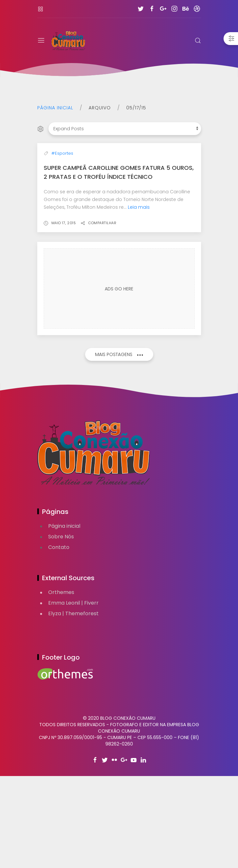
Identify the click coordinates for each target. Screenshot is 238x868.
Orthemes (61, 684)
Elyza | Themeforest (73, 705)
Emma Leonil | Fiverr (73, 695)
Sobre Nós (61, 629)
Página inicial (55, 108)
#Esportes (62, 245)
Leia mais (139, 299)
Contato (59, 639)
